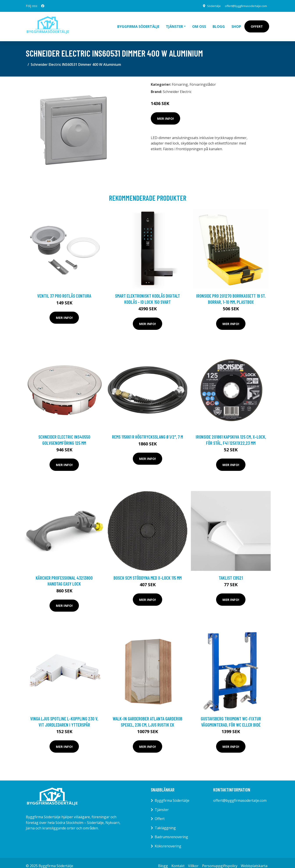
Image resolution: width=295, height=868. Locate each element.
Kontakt (178, 860)
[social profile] (43, 6)
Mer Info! (165, 112)
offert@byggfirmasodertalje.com (243, 6)
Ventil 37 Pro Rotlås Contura (64, 290)
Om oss (199, 23)
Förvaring (180, 78)
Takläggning (165, 822)
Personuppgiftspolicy (220, 860)
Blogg (219, 23)
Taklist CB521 (231, 571)
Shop (236, 23)
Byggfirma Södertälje (138, 23)
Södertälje (207, 6)
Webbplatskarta (254, 860)
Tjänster (162, 803)
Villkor (193, 860)
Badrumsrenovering (171, 831)
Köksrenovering (168, 840)
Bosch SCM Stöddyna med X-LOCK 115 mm (148, 571)
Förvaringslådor (203, 78)
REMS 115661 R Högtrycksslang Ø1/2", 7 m (147, 431)
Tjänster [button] (174, 23)
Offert (257, 23)
